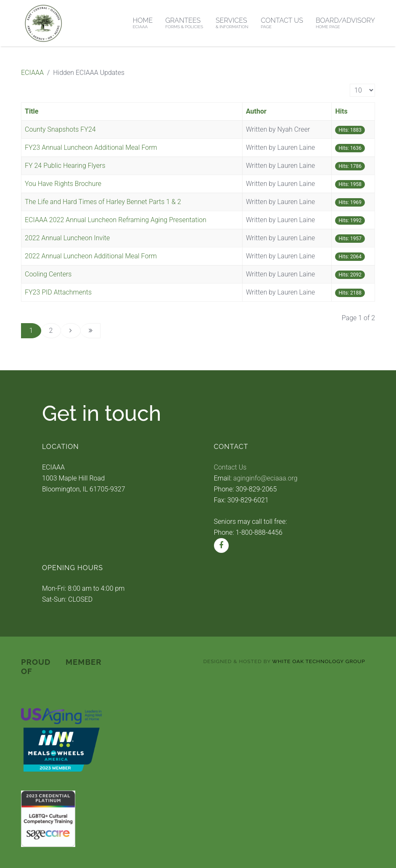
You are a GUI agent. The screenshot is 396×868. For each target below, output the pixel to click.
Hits (341, 111)
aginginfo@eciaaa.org (265, 478)
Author (256, 111)
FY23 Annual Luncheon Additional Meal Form (91, 147)
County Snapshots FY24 (60, 129)
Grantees (184, 23)
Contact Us (282, 23)
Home (143, 23)
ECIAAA (32, 73)
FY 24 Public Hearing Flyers (65, 166)
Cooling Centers (48, 274)
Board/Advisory (345, 23)
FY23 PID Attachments (58, 292)
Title (32, 111)
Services (232, 23)
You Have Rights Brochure (63, 184)
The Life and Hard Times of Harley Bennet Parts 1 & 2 (103, 202)
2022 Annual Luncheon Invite (67, 238)
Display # (350, 84)
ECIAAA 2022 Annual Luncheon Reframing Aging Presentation (116, 220)
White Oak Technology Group (319, 661)
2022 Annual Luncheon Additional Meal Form (91, 256)
